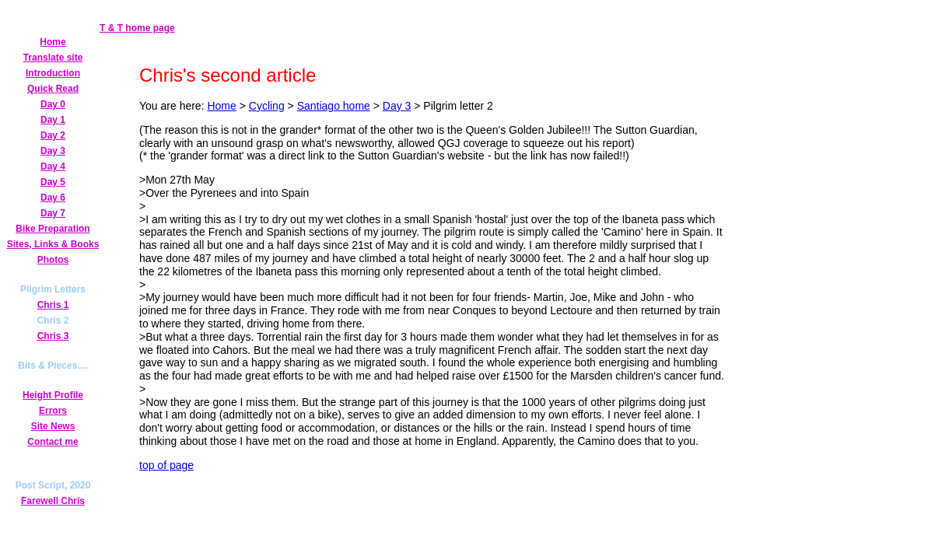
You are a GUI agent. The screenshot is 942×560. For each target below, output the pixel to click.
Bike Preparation (53, 229)
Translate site (53, 58)
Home (53, 42)
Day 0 (53, 104)
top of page (166, 465)
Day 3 (53, 151)
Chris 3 (53, 336)
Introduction (53, 73)
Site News (53, 426)
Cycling (267, 106)
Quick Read (53, 89)
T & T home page (137, 28)
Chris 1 (53, 305)
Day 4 (53, 166)
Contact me (53, 442)
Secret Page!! (53, 456)
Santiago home (334, 106)
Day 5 (53, 182)
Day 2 (53, 135)
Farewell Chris (53, 501)
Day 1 (53, 120)
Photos (53, 260)
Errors (53, 411)
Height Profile (53, 395)
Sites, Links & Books (53, 244)
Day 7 (53, 213)
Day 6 (53, 198)
